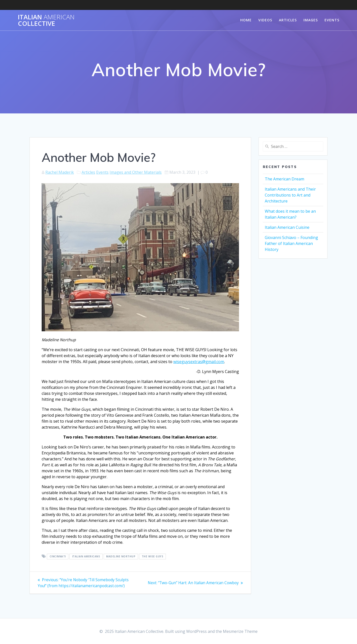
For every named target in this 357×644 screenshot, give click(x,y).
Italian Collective (46, 20)
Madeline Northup (121, 557)
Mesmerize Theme (240, 631)
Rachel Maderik (60, 172)
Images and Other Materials (136, 172)
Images (311, 20)
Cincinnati (58, 557)
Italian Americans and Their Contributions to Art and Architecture (290, 195)
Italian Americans (86, 557)
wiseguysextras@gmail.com (199, 362)
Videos (265, 20)
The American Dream (284, 179)
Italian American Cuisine (287, 227)
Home (246, 20)
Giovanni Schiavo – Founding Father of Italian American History (291, 243)
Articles (288, 20)
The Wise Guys (153, 557)
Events (332, 20)
